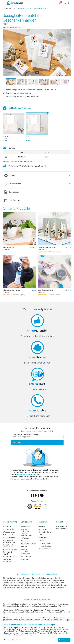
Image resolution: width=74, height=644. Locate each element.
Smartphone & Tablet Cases (8, 546)
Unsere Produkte (10, 522)
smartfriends (25, 554)
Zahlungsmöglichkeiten (29, 544)
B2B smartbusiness (45, 549)
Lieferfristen (25, 538)
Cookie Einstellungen (12, 640)
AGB (40, 535)
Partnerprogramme (45, 543)
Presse (41, 540)
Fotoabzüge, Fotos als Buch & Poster (10, 541)
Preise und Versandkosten (26, 535)
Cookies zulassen (64, 640)
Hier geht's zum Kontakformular (62, 527)
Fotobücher (7, 526)
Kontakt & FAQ (26, 526)
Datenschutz (43, 529)
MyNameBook (8, 535)
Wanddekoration (9, 532)
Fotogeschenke (9, 529)
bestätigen (17, 443)
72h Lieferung (26, 541)
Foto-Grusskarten (9, 538)
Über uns (42, 526)
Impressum (43, 538)
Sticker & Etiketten (10, 557)
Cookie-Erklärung (45, 532)
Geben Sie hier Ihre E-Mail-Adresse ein (26, 434)
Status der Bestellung (25, 550)
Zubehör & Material (10, 549)
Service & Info (27, 522)
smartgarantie (26, 557)
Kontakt (60, 522)
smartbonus (25, 559)
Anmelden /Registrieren (25, 530)
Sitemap (24, 547)
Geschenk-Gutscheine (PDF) (9, 560)
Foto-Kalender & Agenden (9, 553)
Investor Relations (45, 546)
